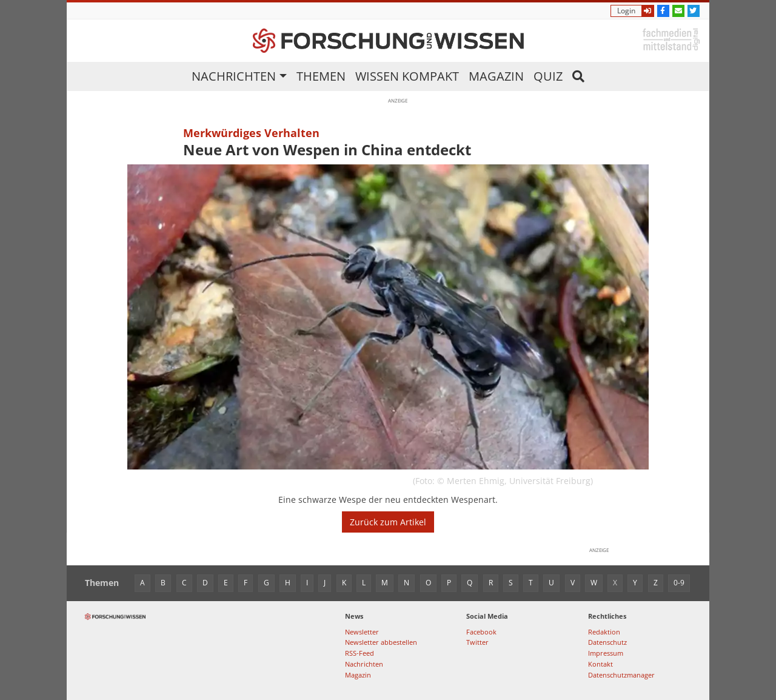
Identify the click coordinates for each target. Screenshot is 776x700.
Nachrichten (234, 76)
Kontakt (600, 664)
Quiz (548, 76)
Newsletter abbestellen (381, 642)
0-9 (679, 583)
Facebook (481, 632)
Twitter (477, 642)
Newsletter (362, 632)
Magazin (496, 76)
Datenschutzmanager (621, 675)
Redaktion (604, 632)
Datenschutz (607, 642)
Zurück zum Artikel (388, 522)
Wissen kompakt (407, 76)
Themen (321, 76)
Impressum (606, 653)
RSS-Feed (360, 653)
